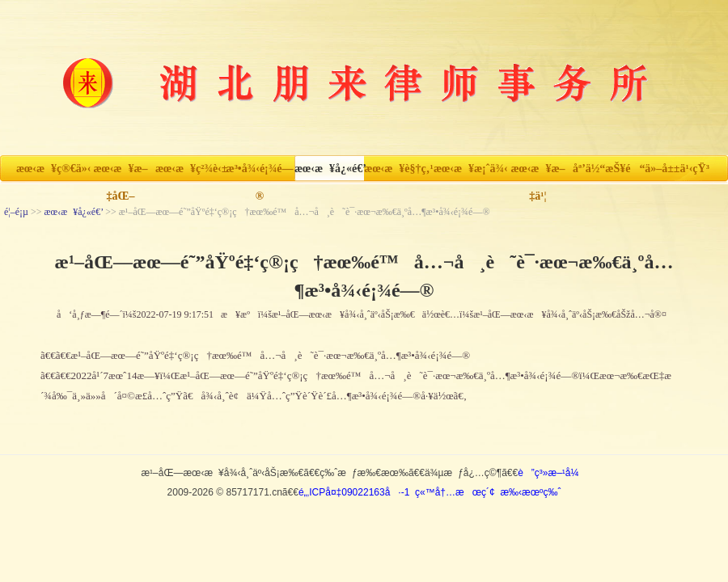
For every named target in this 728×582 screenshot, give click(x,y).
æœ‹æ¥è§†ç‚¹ (398, 169)
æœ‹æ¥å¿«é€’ (329, 169)
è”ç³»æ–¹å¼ (552, 473)
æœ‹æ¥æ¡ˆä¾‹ (468, 169)
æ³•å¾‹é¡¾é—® (260, 173)
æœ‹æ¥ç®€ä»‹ (51, 169)
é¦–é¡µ (16, 212)
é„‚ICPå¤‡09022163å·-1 (354, 492)
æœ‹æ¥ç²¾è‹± (190, 169)
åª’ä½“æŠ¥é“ (607, 169)
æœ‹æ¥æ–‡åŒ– (120, 173)
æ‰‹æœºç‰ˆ (530, 492)
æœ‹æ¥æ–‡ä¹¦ (538, 173)
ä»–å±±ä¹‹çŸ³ (677, 169)
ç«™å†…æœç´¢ (455, 492)
